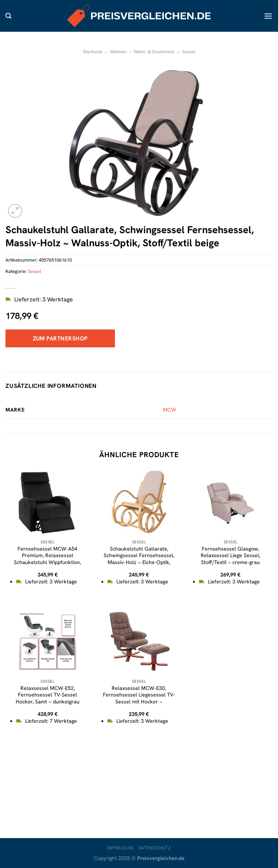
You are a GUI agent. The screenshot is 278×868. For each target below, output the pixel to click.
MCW (170, 410)
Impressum (120, 848)
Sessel (189, 52)
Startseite (93, 52)
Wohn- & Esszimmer (154, 52)
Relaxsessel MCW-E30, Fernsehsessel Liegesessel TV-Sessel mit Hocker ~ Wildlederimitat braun (139, 698)
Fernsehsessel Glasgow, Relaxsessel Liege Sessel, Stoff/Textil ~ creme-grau (230, 555)
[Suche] (8, 16)
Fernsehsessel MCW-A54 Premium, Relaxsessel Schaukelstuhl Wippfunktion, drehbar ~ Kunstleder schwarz (48, 559)
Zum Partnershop (60, 338)
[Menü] (268, 16)
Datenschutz (155, 848)
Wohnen (118, 52)
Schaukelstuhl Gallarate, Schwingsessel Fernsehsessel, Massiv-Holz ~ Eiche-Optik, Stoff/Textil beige (139, 559)
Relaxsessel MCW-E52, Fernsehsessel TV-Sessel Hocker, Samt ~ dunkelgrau (48, 695)
